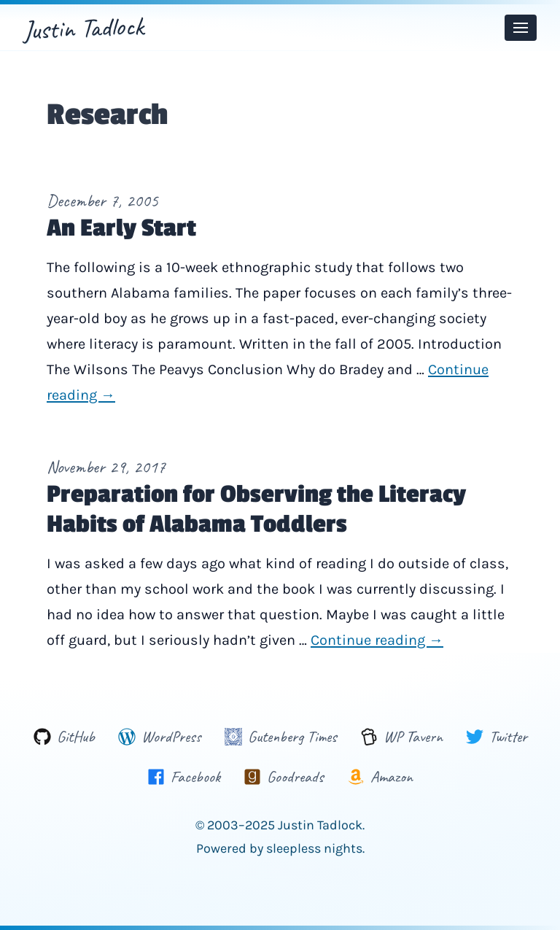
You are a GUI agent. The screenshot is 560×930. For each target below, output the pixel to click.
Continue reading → (377, 640)
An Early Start (121, 228)
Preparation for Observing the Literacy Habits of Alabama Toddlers (256, 509)
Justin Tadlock (83, 28)
